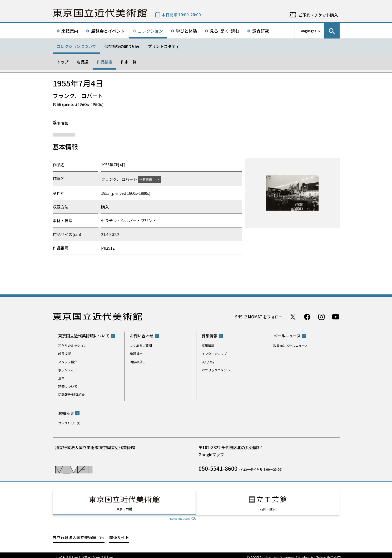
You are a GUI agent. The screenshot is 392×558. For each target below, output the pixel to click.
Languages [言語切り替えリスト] (308, 31)
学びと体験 (186, 31)
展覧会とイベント (108, 31)
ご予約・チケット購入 (318, 15)
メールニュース (287, 336)
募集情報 (210, 336)
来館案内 (70, 31)
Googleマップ (211, 454)
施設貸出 (136, 354)
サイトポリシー (67, 553)
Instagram (321, 317)
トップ (63, 62)
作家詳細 (149, 179)
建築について (68, 386)
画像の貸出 (138, 362)
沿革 (61, 378)
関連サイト (119, 532)
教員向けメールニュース (291, 345)
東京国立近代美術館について (84, 336)
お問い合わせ (142, 336)
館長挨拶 (64, 354)
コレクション (150, 31)
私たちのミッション (72, 345)
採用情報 (208, 345)
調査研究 (261, 31)
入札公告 (208, 362)
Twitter (293, 317)
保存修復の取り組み (122, 46)
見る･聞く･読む (225, 31)
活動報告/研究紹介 (71, 394)
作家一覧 (128, 62)
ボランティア (68, 370)
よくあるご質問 (141, 345)
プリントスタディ (164, 46)
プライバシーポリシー (97, 553)
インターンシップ (214, 354)
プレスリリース (69, 423)
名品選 (83, 62)
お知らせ (66, 413)
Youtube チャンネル (336, 317)
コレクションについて (76, 46)
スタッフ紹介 (68, 362)
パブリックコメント (216, 370)
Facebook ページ (307, 317)
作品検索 (105, 62)
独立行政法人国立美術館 (74, 532)
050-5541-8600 (218, 468)
